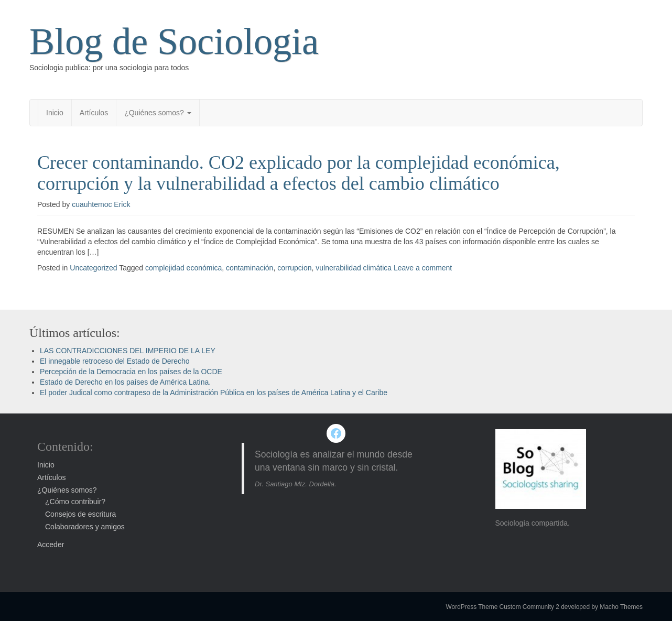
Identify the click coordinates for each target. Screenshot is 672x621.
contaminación (250, 268)
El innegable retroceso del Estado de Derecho (115, 361)
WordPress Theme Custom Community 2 (503, 607)
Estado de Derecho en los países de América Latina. (125, 382)
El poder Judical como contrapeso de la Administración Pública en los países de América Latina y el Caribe (214, 393)
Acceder (51, 544)
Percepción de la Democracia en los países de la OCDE (131, 372)
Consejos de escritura (80, 514)
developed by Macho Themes (602, 607)
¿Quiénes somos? (158, 113)
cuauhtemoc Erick (101, 204)
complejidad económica (183, 268)
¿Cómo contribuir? (75, 502)
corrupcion (294, 268)
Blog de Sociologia (174, 41)
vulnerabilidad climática (354, 268)
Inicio (55, 113)
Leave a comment (423, 268)
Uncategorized (93, 268)
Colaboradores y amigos (85, 527)
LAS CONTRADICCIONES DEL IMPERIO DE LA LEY (128, 351)
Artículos (94, 113)
